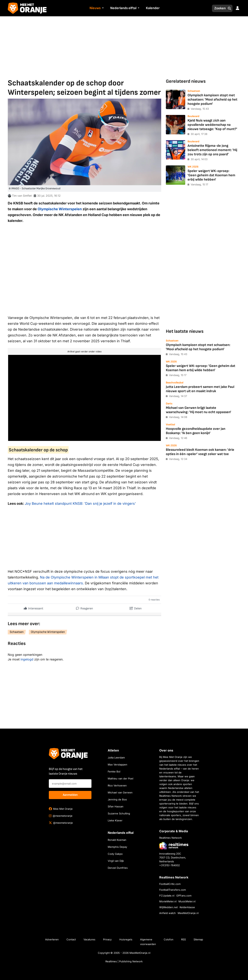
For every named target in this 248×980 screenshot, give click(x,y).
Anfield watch (167, 913)
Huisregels (126, 939)
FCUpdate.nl (167, 896)
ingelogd (27, 659)
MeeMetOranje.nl (188, 913)
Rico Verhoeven (117, 785)
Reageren (84, 608)
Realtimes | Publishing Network (124, 961)
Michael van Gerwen (120, 792)
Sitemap (198, 939)
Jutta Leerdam (116, 758)
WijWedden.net (168, 907)
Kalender (153, 8)
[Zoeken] (219, 8)
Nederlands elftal (123, 8)
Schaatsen (17, 632)
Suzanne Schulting (119, 813)
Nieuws (95, 8)
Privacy (107, 939)
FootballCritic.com (170, 884)
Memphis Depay (117, 847)
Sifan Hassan (116, 806)
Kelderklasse (187, 907)
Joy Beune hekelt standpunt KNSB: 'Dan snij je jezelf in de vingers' (80, 503)
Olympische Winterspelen (60, 209)
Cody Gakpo (115, 854)
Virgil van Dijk (116, 861)
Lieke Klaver (115, 820)
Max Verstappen (118, 765)
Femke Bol (114, 771)
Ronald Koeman (117, 840)
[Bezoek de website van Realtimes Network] (174, 846)
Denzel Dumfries (118, 868)
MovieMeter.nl (168, 901)
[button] (102, 8)
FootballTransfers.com (173, 890)
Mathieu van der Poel (121, 778)
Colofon (169, 939)
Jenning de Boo (117, 799)
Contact (71, 939)
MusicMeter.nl (187, 901)
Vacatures (89, 939)
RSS (183, 939)
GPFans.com (184, 896)
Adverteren (52, 939)
